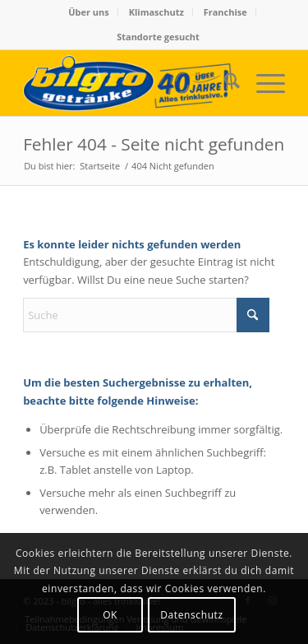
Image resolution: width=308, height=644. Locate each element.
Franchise (225, 12)
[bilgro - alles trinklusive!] (128, 83)
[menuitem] (89, 12)
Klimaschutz (156, 12)
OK (110, 615)
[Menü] (262, 83)
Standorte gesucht (158, 37)
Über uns (89, 12)
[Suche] (224, 83)
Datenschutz (191, 615)
